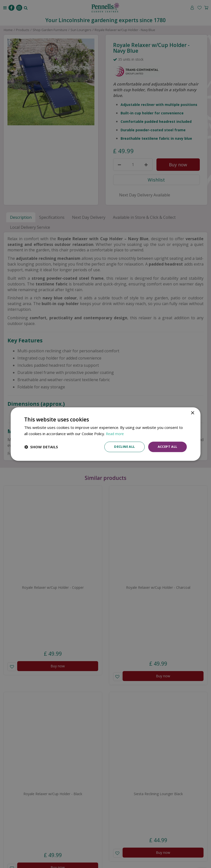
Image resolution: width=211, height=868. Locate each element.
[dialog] (105, 434)
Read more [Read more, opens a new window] (115, 433)
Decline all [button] (121, 447)
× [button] (192, 413)
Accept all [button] (166, 447)
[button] (41, 447)
